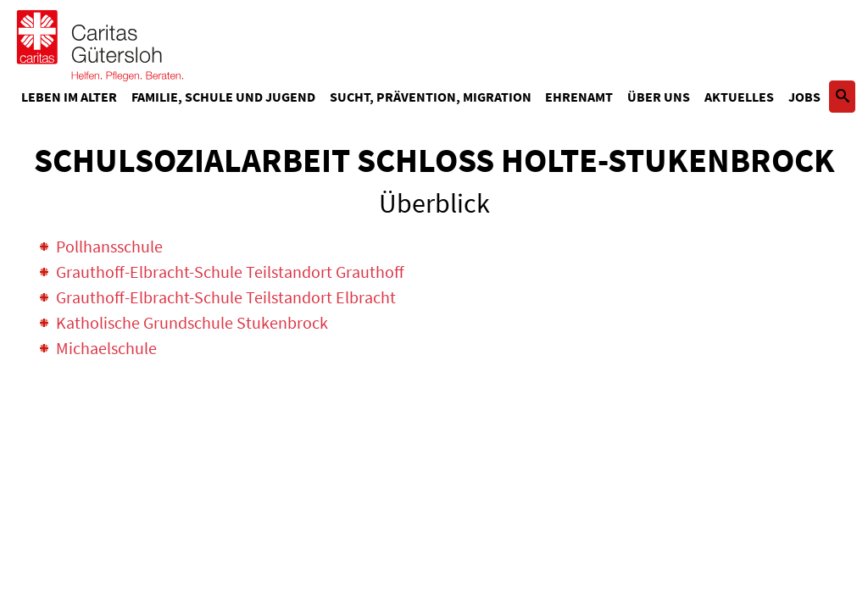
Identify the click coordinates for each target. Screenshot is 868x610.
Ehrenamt (579, 97)
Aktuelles (739, 97)
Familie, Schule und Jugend (223, 97)
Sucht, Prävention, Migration (431, 97)
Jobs (804, 97)
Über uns (659, 97)
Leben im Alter (69, 97)
